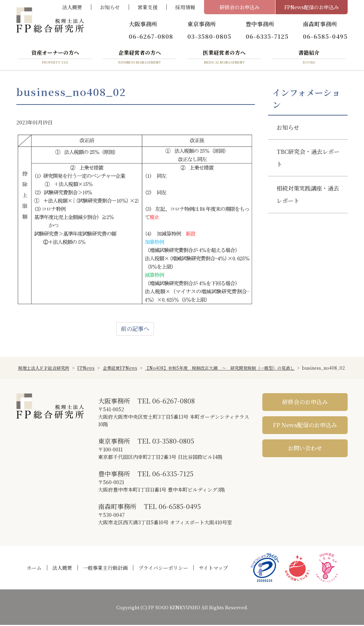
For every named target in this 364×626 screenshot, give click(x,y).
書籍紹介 (309, 58)
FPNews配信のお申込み (312, 7)
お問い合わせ (305, 449)
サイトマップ (213, 569)
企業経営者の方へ (140, 58)
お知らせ (110, 7)
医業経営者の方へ (224, 58)
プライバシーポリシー (163, 569)
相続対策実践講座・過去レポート (308, 196)
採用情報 (185, 7)
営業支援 (148, 7)
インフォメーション (306, 100)
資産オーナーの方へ (55, 58)
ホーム (34, 569)
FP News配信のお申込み (305, 426)
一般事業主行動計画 (105, 569)
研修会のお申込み (240, 7)
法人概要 (72, 7)
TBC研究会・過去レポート (308, 159)
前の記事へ (135, 330)
